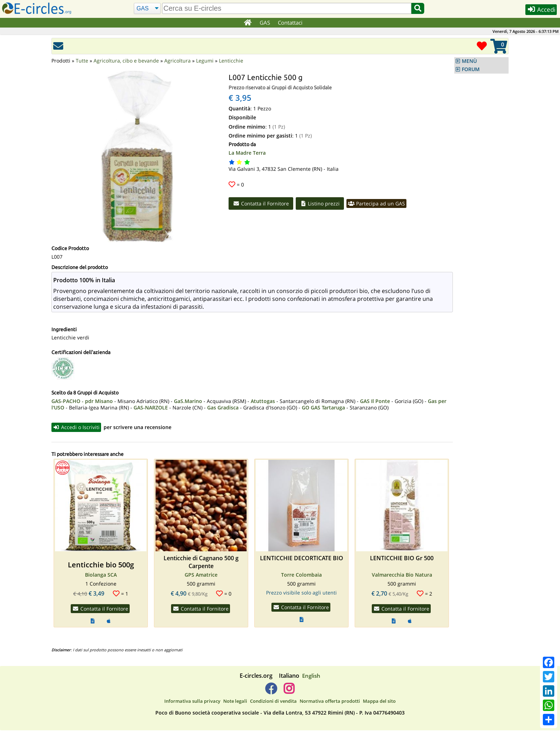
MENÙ (469, 61)
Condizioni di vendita (273, 702)
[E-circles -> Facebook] (271, 692)
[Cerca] (147, 9)
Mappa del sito (379, 702)
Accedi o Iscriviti (77, 427)
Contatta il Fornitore (262, 204)
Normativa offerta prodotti (330, 702)
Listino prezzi (322, 204)
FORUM (471, 69)
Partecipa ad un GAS (379, 204)
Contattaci (291, 23)
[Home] (247, 23)
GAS (265, 23)
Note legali (235, 702)
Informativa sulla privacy (192, 702)
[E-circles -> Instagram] (289, 692)
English (311, 676)
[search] (286, 8)
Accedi (539, 10)
